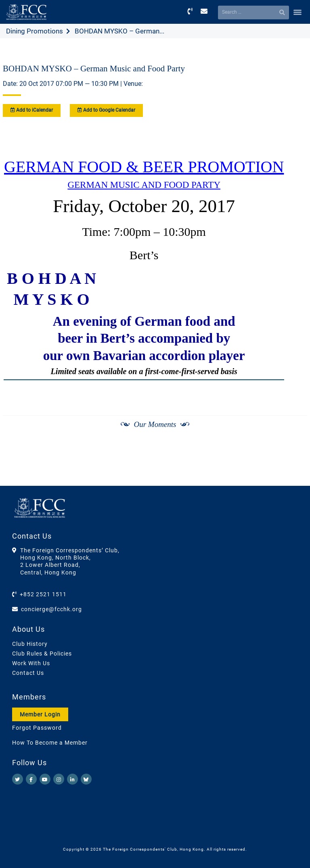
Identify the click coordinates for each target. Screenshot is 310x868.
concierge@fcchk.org (51, 609)
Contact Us (28, 673)
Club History (30, 644)
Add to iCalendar (32, 110)
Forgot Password (37, 728)
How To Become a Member (50, 743)
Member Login (40, 714)
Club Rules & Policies (42, 654)
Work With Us (31, 663)
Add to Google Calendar (106, 110)
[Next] (292, 465)
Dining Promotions (35, 31)
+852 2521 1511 (43, 594)
